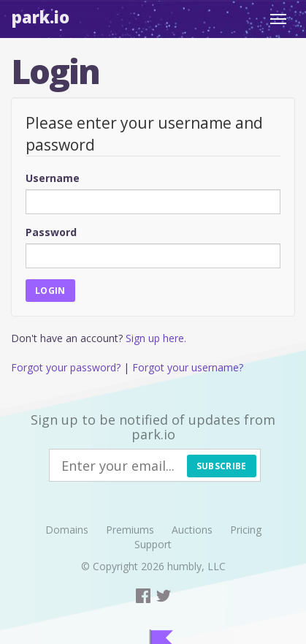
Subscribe (222, 466)
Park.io (41, 17)
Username (53, 178)
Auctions (192, 530)
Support (153, 544)
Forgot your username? (188, 367)
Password (51, 232)
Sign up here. (156, 338)
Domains (67, 530)
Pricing (246, 530)
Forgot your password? (66, 367)
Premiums (130, 530)
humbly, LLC (196, 566)
